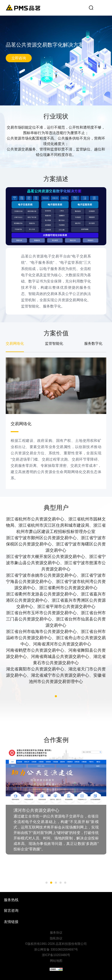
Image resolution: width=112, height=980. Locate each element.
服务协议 (56, 933)
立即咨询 (19, 58)
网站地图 (56, 961)
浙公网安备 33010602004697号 (56, 950)
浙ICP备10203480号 (56, 955)
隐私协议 (56, 938)
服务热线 (11, 900)
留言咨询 (11, 910)
